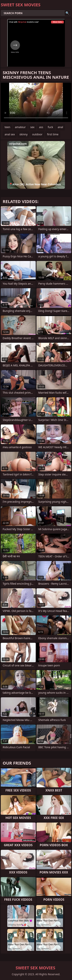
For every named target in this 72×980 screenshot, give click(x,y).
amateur (20, 127)
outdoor (37, 134)
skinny (23, 134)
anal (60, 127)
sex (32, 127)
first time (53, 134)
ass (41, 127)
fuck (50, 127)
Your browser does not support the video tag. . (36, 102)
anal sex (10, 134)
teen (7, 127)
